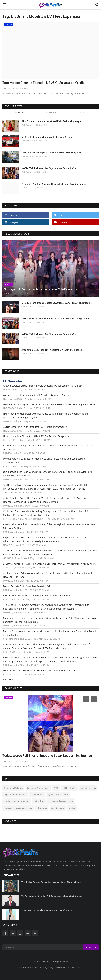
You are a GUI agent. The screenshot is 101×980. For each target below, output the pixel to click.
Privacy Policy (47, 968)
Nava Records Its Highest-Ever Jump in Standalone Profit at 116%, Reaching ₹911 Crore (49, 404)
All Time (83, 112)
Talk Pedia (7, 88)
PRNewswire (74, 968)
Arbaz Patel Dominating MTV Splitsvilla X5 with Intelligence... (53, 350)
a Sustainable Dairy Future (61, 801)
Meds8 (72, 808)
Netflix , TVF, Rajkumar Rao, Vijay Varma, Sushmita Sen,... (50, 168)
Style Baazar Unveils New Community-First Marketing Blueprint (37, 596)
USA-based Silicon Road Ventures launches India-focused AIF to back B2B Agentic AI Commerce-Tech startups (47, 474)
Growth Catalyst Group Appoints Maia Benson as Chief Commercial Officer (43, 386)
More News (8, 679)
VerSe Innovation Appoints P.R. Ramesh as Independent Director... (53, 896)
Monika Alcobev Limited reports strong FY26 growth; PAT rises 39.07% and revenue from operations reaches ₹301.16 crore (50, 620)
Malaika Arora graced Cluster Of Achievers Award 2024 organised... (57, 303)
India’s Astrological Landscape (18, 808)
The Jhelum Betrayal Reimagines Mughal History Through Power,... (53, 882)
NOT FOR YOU (69, 788)
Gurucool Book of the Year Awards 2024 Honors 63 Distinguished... (56, 319)
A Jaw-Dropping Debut (58, 795)
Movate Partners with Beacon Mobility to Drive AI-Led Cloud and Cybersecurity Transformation (45, 461)
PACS (56, 788)
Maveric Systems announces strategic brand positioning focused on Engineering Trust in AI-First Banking (50, 633)
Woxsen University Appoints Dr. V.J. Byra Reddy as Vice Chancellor (38, 395)
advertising (42, 808)
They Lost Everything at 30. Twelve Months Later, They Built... (52, 153)
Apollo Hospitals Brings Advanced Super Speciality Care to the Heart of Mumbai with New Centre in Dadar (48, 575)
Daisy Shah (39, 801)
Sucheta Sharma (88, 788)
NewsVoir (61, 968)
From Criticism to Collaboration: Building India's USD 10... (48, 910)
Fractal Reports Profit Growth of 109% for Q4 (27, 586)
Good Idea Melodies (13, 788)
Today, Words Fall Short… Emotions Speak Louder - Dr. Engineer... (49, 756)
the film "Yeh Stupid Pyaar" (17, 801)
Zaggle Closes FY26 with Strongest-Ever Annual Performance (35, 427)
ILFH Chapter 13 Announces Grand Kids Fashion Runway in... (52, 121)
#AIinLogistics (58, 808)
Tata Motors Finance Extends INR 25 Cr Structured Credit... (44, 83)
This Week (18, 112)
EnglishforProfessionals (38, 788)
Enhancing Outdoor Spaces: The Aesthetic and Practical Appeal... (55, 184)
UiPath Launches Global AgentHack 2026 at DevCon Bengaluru (36, 436)
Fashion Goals (37, 795)
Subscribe (91, 947)
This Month (50, 112)
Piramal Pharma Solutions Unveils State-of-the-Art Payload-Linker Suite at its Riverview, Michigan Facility (49, 526)
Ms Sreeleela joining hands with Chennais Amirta (47, 137)
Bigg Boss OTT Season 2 (15, 795)
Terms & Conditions (28, 968)
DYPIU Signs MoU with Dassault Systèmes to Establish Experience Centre (42, 671)
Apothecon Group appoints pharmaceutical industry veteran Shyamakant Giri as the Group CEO (48, 447)
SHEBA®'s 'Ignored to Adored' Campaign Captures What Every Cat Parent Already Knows (50, 564)
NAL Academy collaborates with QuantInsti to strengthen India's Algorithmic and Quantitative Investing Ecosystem (46, 416)
